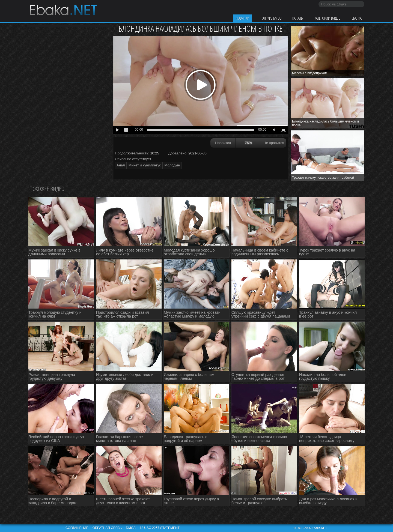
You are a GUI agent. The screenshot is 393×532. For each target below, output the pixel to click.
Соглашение (77, 528)
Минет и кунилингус (145, 165)
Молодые (172, 165)
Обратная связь (107, 528)
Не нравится (274, 143)
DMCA (131, 528)
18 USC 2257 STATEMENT (160, 528)
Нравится (223, 143)
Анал (121, 165)
